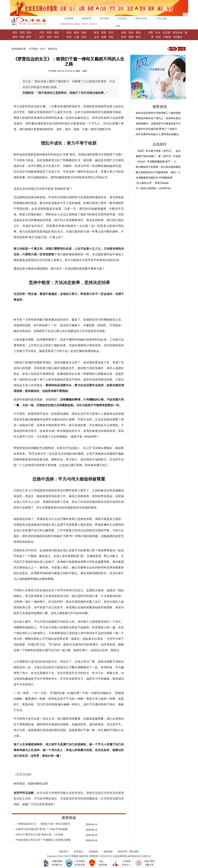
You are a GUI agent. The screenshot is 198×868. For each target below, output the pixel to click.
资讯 (22, 32)
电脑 (104, 37)
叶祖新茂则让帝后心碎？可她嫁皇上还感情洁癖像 (43, 840)
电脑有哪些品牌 (38, 784)
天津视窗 (33, 49)
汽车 (42, 32)
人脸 (76, 37)
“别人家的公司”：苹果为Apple (152, 183)
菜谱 (104, 32)
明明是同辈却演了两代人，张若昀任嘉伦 (158, 118)
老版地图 (108, 852)
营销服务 (93, 852)
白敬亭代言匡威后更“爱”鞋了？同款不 (157, 129)
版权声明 (123, 852)
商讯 (124, 37)
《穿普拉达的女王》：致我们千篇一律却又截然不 (43, 824)
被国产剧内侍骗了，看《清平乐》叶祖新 (158, 156)
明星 (49, 32)
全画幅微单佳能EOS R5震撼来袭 (154, 178)
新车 (29, 37)
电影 (56, 32)
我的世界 (86, 18)
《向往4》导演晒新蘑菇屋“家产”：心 (156, 162)
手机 (111, 37)
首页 (15, 32)
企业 (96, 37)
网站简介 (64, 852)
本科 (56, 37)
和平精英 (104, 18)
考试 (49, 37)
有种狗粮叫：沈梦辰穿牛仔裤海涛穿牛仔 (158, 124)
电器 (84, 32)
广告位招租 (161, 18)
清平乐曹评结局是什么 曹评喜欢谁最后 (157, 134)
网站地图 (134, 852)
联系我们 (79, 852)
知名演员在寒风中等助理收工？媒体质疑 (158, 113)
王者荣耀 (69, 18)
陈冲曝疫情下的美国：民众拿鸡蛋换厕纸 (158, 167)
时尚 (69, 37)
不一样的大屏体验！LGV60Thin (153, 188)
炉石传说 (122, 18)
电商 (131, 37)
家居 (96, 32)
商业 (158, 37)
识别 (84, 37)
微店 (138, 37)
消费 (150, 32)
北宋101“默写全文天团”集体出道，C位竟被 (39, 835)
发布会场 (178, 32)
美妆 (131, 32)
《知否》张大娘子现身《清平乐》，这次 (158, 151)
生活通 (166, 32)
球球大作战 (141, 18)
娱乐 (42, 37)
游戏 (124, 32)
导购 (22, 37)
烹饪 (111, 32)
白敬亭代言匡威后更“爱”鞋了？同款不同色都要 (42, 829)
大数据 (167, 37)
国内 (29, 32)
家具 (76, 32)
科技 (69, 32)
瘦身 (138, 32)
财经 (15, 37)
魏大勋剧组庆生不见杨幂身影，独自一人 (158, 172)
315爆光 (178, 37)
